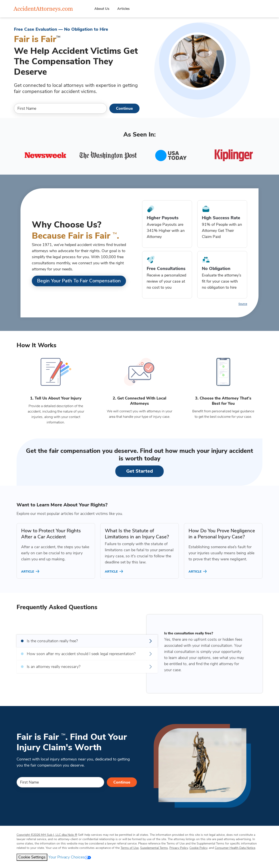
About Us (102, 9)
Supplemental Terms (154, 848)
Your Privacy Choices (70, 857)
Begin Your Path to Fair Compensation (79, 281)
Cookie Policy (198, 848)
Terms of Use (130, 848)
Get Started (139, 471)
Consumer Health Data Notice (235, 848)
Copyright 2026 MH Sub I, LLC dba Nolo (47, 835)
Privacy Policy (179, 848)
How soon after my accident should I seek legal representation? (87, 654)
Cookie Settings (32, 857)
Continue (124, 108)
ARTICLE (31, 571)
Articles (123, 9)
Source (243, 304)
